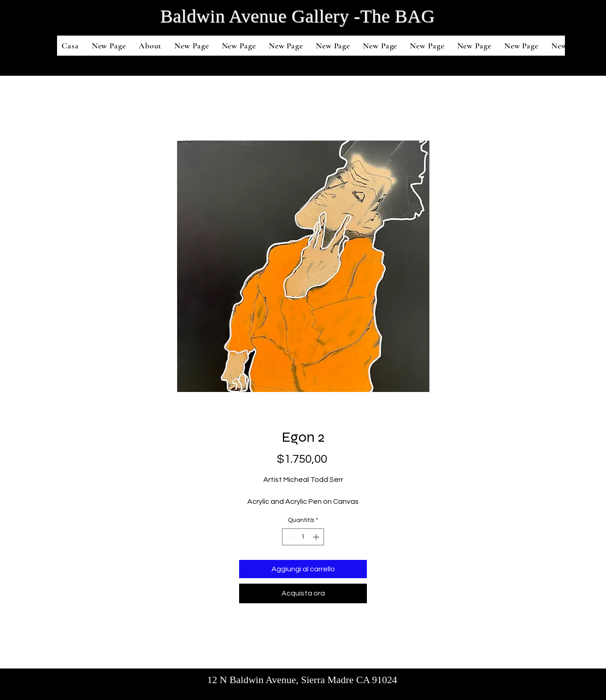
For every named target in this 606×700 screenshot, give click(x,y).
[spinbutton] (303, 537)
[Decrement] (289, 537)
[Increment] (317, 537)
